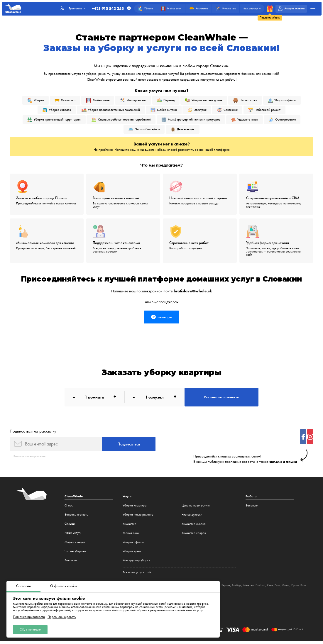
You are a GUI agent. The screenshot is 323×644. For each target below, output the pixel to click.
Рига (295, 588)
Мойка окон (131, 536)
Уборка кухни (132, 554)
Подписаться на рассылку (33, 433)
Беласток (227, 588)
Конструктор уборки (136, 563)
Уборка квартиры (135, 508)
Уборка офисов (133, 545)
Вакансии (71, 563)
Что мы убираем (75, 554)
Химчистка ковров (194, 536)
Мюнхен (264, 588)
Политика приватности (29, 616)
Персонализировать (62, 616)
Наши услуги (73, 536)
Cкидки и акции (75, 545)
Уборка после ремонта (138, 517)
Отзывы (70, 527)
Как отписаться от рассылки (32, 459)
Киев (287, 588)
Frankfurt (277, 588)
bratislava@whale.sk (193, 291)
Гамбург (251, 588)
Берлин (240, 588)
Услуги (127, 499)
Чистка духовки (192, 517)
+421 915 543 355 (105, 9)
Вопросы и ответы (76, 517)
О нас (69, 508)
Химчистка (130, 527)
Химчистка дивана (194, 527)
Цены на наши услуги (196, 508)
